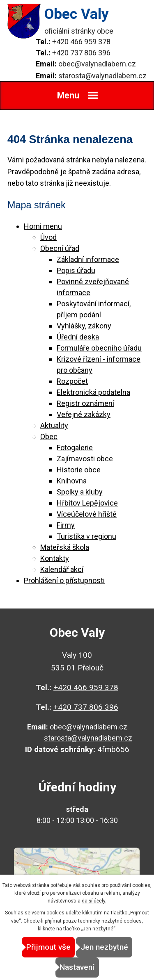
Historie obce (79, 470)
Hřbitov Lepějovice (87, 503)
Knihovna (72, 481)
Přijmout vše (48, 947)
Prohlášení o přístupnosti (64, 580)
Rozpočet (72, 381)
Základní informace (88, 259)
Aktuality (54, 425)
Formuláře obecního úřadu (99, 348)
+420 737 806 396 (81, 53)
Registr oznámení (85, 403)
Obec (49, 436)
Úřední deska (78, 337)
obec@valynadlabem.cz (97, 64)
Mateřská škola (65, 547)
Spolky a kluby (80, 492)
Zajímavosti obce (85, 459)
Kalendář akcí (62, 569)
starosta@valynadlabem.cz (102, 76)
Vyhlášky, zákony (84, 326)
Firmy (66, 525)
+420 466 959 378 (81, 42)
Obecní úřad (60, 248)
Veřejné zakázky (84, 414)
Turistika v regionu (86, 536)
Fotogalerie (75, 448)
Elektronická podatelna (93, 392)
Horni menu (43, 226)
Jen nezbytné (104, 947)
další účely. (94, 901)
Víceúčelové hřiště (87, 514)
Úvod (48, 237)
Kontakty (55, 558)
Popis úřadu (76, 270)
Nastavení (77, 967)
